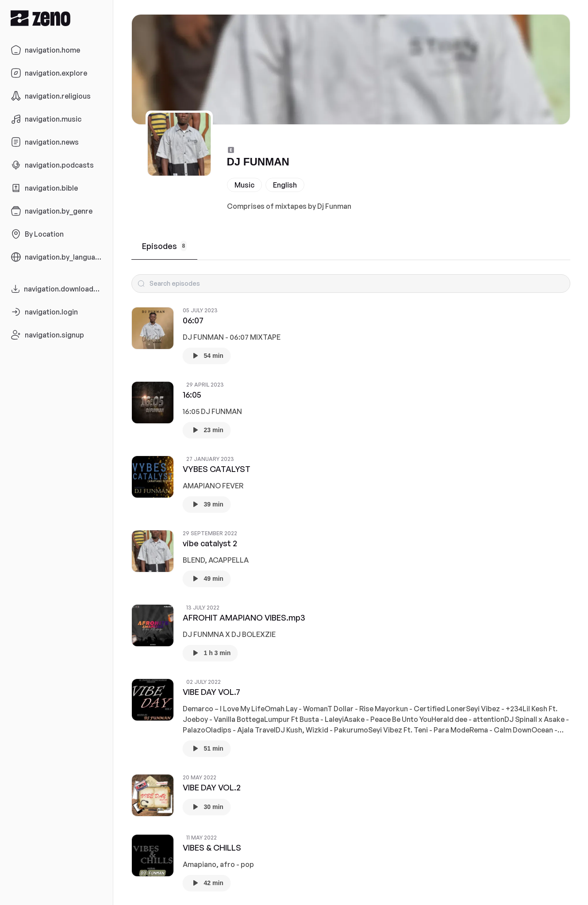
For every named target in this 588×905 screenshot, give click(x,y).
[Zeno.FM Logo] (56, 18)
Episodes (165, 246)
